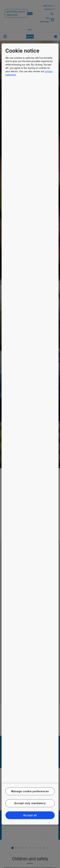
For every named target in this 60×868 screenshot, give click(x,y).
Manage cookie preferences (30, 791)
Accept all (30, 815)
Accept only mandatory (30, 803)
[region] (30, 434)
